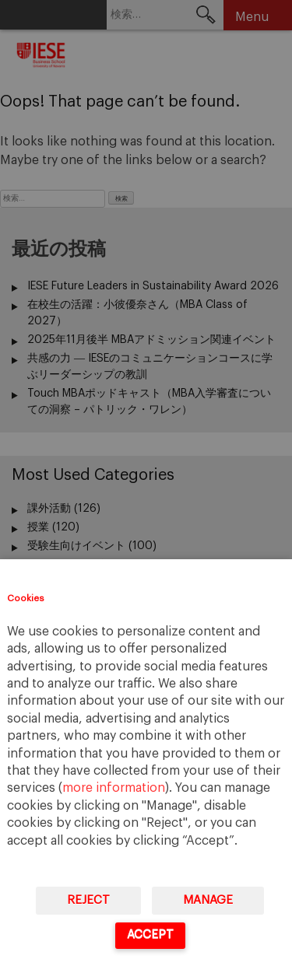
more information (114, 788)
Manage (208, 900)
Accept (150, 934)
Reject (88, 900)
